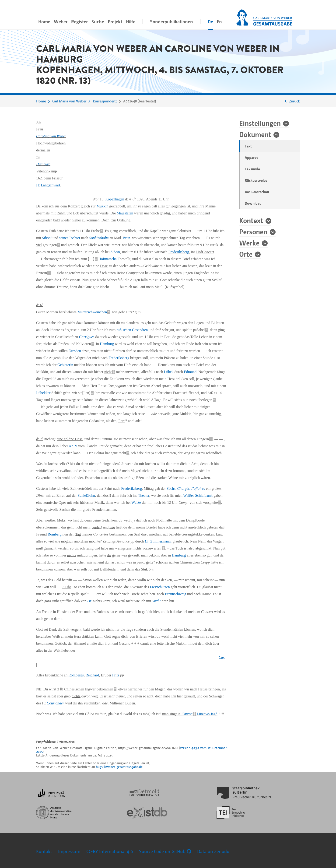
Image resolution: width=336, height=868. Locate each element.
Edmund (190, 372)
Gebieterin (65, 365)
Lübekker (43, 393)
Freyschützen (160, 587)
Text (248, 146)
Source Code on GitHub (165, 851)
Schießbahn (86, 495)
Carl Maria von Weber (69, 101)
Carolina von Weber (51, 136)
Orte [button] (246, 254)
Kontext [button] (251, 220)
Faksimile (252, 169)
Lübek (169, 372)
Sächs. (186, 488)
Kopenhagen (115, 199)
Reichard (92, 675)
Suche (98, 22)
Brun (126, 238)
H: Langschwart (48, 185)
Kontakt (44, 851)
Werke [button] (249, 243)
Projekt (115, 22)
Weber (61, 22)
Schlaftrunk (204, 495)
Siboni (47, 238)
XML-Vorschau (257, 192)
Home (44, 22)
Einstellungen (260, 123)
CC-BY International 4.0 (110, 851)
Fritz (116, 675)
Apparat (251, 157)
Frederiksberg (179, 252)
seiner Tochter (70, 238)
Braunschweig (175, 594)
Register (79, 22)
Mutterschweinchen (92, 312)
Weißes (189, 495)
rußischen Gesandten (132, 330)
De (210, 22)
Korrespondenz (105, 101)
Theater (143, 495)
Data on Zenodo (213, 851)
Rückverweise (256, 180)
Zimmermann (158, 541)
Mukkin (103, 206)
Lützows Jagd (207, 714)
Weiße (136, 502)
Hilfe (131, 22)
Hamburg (43, 164)
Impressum (69, 851)
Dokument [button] (255, 134)
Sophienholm (99, 238)
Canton (187, 714)
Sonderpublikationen (171, 22)
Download (253, 203)
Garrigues (87, 337)
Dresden (75, 351)
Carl (222, 657)
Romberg (54, 534)
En (219, 22)
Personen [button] (253, 231)
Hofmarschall (109, 259)
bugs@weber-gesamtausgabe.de (119, 767)
